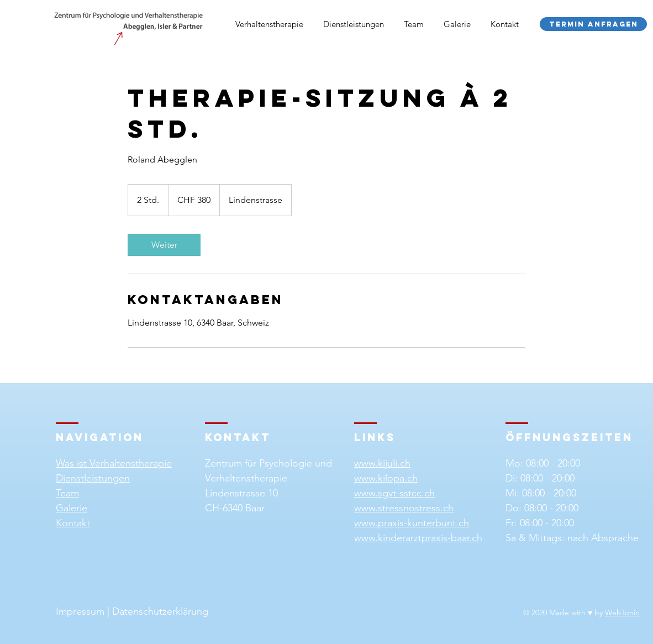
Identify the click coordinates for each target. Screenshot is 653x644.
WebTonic (622, 612)
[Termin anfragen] (593, 24)
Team (67, 493)
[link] (164, 245)
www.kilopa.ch (386, 478)
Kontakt (73, 523)
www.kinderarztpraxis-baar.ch (418, 538)
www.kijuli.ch (382, 463)
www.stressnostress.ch (404, 508)
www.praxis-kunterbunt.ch (412, 523)
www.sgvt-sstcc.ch (394, 493)
